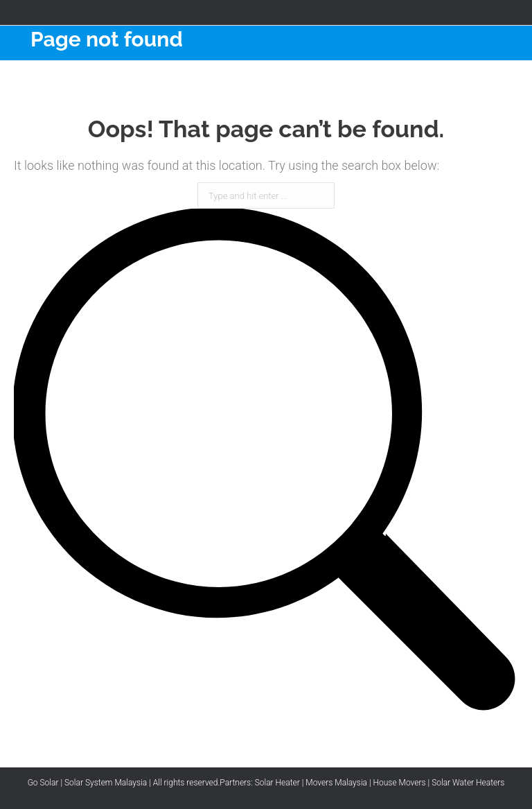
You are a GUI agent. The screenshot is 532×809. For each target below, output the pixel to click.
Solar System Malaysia (106, 783)
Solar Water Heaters (468, 783)
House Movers (400, 783)
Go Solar (43, 783)
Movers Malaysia (336, 783)
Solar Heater (277, 783)
